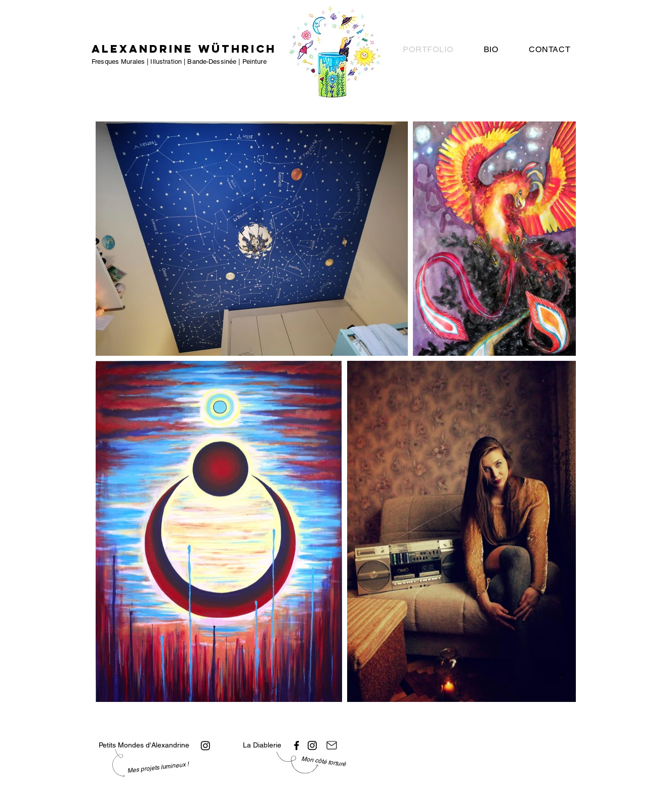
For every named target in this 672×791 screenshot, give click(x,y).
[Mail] (332, 745)
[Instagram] (205, 745)
